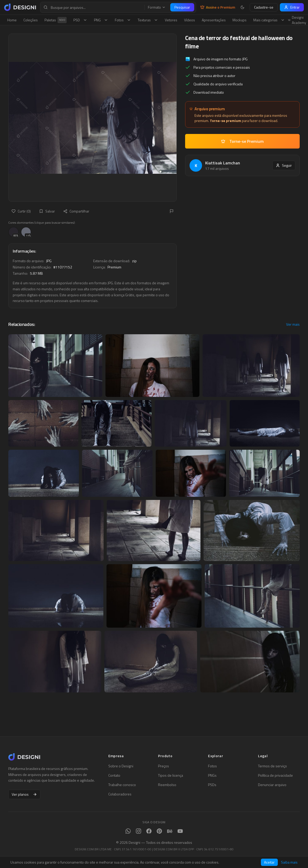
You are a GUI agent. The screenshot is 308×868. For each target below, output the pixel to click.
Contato (114, 775)
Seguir (284, 165)
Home (12, 20)
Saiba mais (289, 862)
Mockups (240, 20)
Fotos (123, 20)
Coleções (31, 20)
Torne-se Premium (242, 141)
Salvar (47, 211)
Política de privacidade (275, 775)
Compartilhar (76, 211)
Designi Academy (297, 20)
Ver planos (24, 794)
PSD (80, 20)
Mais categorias (269, 20)
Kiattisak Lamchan (223, 163)
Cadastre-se (264, 7)
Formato (157, 7)
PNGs (212, 775)
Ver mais (293, 324)
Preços (164, 766)
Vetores (171, 20)
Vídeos (190, 20)
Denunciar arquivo (272, 785)
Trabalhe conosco (122, 785)
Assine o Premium (218, 7)
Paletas (56, 20)
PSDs (212, 785)
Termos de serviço (272, 766)
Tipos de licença (171, 775)
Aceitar (269, 862)
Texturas (148, 20)
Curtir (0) (21, 211)
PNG (101, 20)
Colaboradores (120, 794)
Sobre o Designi (121, 766)
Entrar (292, 7)
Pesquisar (182, 7)
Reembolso (167, 785)
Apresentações (214, 20)
